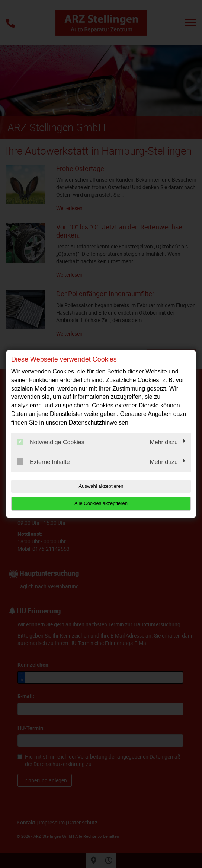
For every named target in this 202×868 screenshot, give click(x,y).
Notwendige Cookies (51, 442)
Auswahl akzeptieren (101, 486)
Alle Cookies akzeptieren (101, 503)
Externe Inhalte (43, 462)
